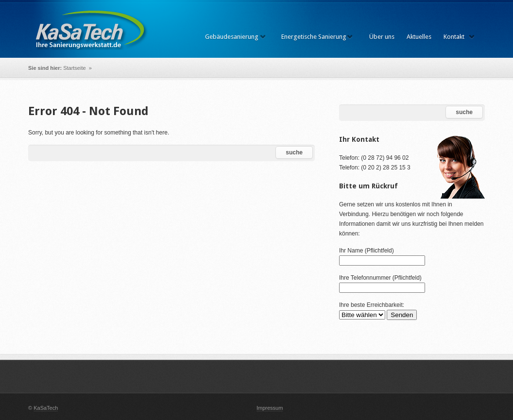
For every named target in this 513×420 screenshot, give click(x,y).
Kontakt (454, 37)
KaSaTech (46, 408)
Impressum (270, 408)
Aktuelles (419, 37)
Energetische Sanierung (314, 37)
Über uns (382, 37)
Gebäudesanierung (232, 37)
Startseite (75, 68)
